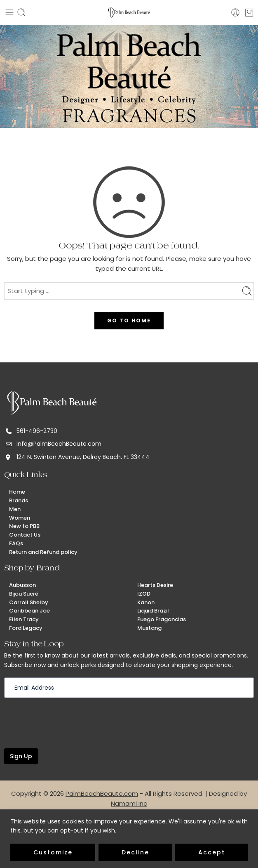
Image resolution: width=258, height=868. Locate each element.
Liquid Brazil (153, 611)
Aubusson (22, 585)
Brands (19, 500)
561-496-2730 (37, 431)
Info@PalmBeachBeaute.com (59, 444)
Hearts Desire (155, 585)
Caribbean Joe (29, 611)
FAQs (16, 543)
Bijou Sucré (24, 594)
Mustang (149, 628)
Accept (212, 852)
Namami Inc (129, 803)
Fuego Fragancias (162, 619)
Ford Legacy (26, 628)
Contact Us (25, 535)
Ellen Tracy (24, 619)
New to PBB (24, 526)
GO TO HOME (129, 320)
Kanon (146, 602)
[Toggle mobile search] (21, 12)
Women (20, 518)
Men (15, 509)
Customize (53, 852)
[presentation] (67, 722)
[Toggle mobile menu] (9, 12)
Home (17, 492)
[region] (129, 839)
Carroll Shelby (29, 602)
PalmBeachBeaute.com (102, 793)
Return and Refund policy (43, 552)
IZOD (144, 594)
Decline (135, 852)
